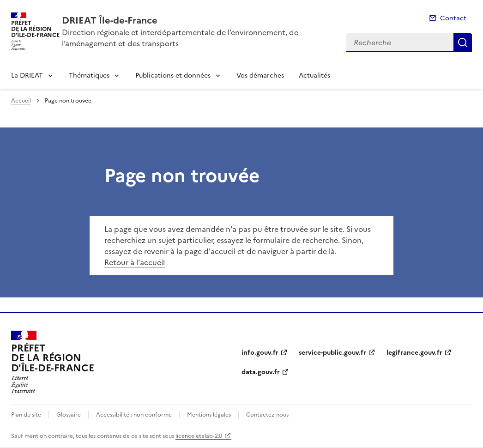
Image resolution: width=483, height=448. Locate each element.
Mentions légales (209, 415)
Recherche (463, 42)
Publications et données (173, 76)
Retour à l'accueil (135, 262)
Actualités (314, 76)
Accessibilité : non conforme (134, 415)
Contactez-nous (267, 415)
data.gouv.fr (261, 372)
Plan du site (26, 415)
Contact (453, 18)
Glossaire (69, 415)
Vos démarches (260, 76)
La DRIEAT (27, 76)
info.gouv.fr (260, 353)
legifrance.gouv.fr (414, 353)
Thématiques (89, 76)
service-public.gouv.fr (332, 353)
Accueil (21, 101)
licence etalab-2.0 (199, 436)
